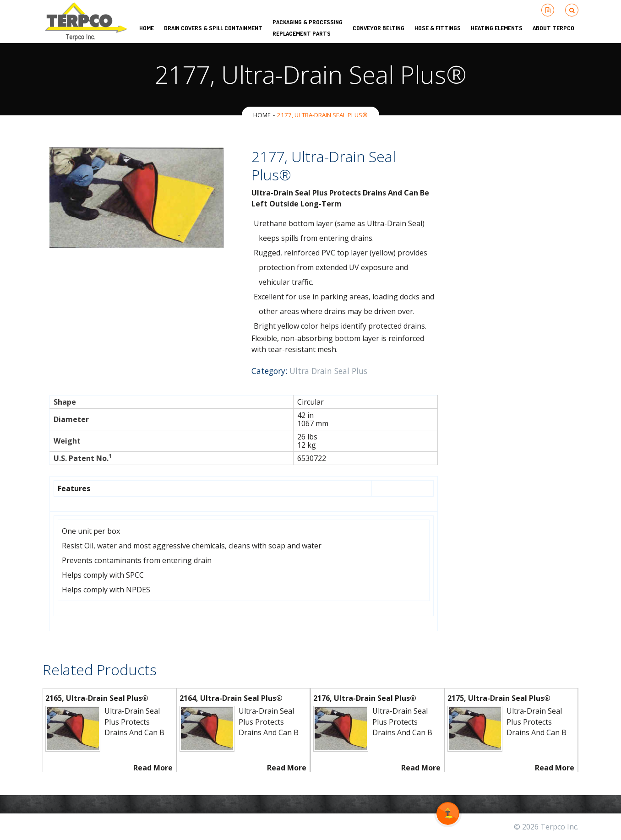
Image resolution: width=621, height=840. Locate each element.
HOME (147, 28)
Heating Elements (497, 28)
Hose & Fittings (438, 28)
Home (262, 115)
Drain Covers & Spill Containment (213, 28)
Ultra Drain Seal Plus (328, 371)
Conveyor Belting (379, 28)
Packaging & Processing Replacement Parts (308, 28)
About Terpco (553, 28)
